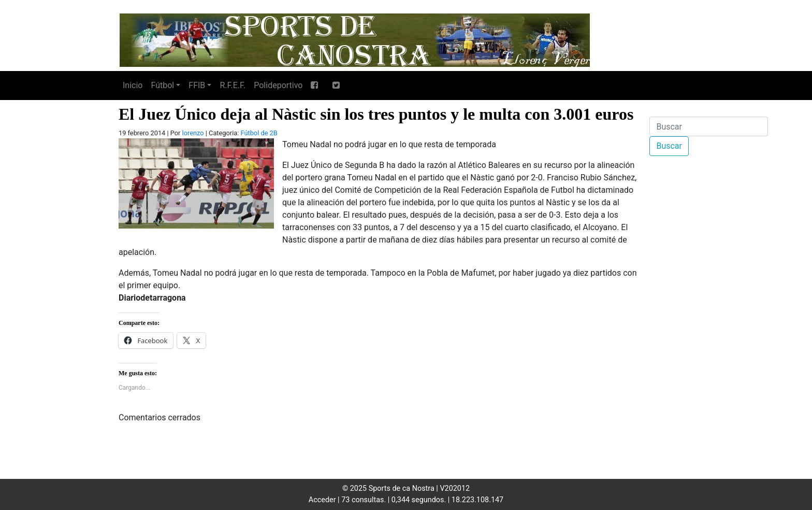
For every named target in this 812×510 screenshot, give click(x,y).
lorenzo (193, 133)
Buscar (669, 146)
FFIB (197, 85)
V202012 (455, 488)
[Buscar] (709, 126)
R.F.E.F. (233, 85)
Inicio (133, 85)
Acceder (322, 500)
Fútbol (162, 85)
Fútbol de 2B (259, 133)
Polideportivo (278, 85)
